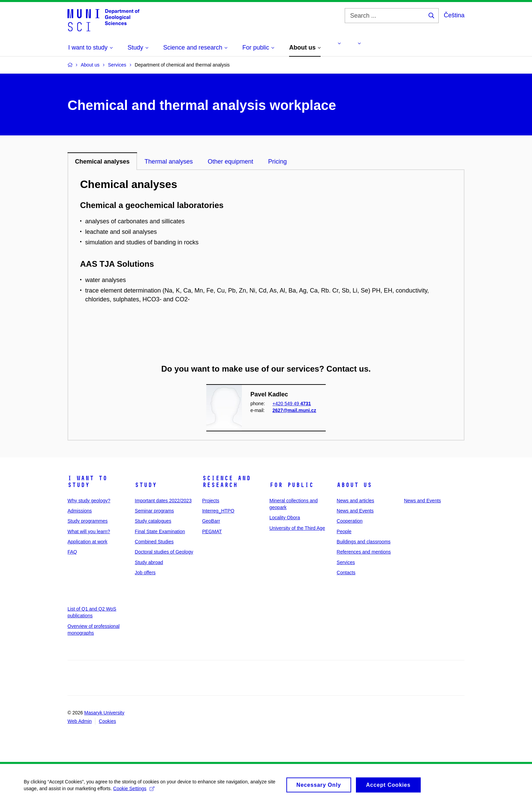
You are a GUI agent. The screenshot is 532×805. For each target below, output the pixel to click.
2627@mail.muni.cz (294, 410)
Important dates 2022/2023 (163, 501)
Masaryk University (104, 713)
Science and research (226, 482)
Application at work (88, 542)
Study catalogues (153, 521)
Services (346, 562)
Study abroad (149, 562)
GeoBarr (211, 521)
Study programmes (88, 521)
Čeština (454, 15)
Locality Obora (285, 518)
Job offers (145, 573)
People (344, 531)
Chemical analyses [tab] (102, 162)
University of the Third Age (297, 528)
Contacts (346, 573)
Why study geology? (89, 501)
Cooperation (349, 521)
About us (354, 485)
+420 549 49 (292, 403)
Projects (211, 501)
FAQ (72, 552)
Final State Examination (160, 531)
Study (146, 485)
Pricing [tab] (277, 162)
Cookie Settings (134, 794)
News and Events (355, 511)
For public (291, 485)
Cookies (107, 721)
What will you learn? (89, 531)
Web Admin (80, 721)
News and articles (355, 501)
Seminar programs (154, 511)
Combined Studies (154, 542)
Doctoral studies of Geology (164, 552)
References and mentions (364, 552)
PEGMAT (212, 531)
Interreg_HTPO (218, 511)
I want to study (87, 482)
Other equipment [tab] (230, 162)
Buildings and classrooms (364, 542)
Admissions (80, 511)
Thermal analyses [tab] (169, 162)
